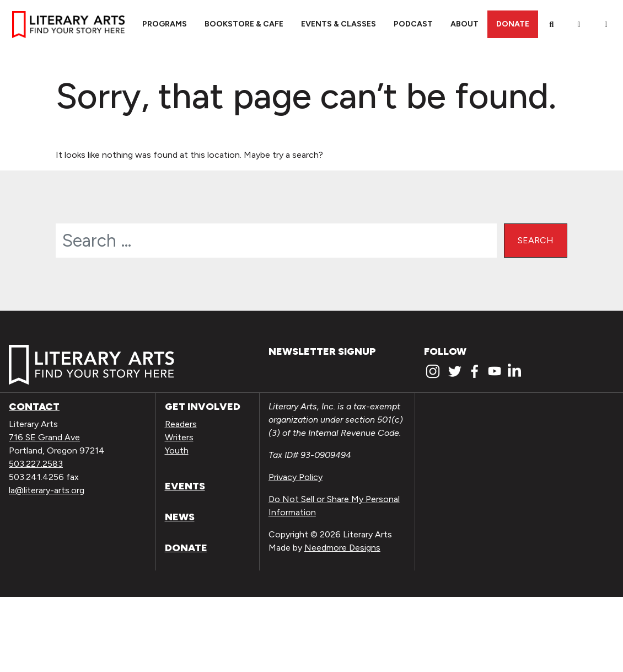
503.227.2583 (36, 464)
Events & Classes (339, 24)
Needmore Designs (342, 548)
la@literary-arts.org (47, 490)
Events (185, 486)
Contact (34, 407)
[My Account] (579, 24)
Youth (177, 450)
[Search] (552, 24)
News (180, 517)
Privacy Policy (296, 477)
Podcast (413, 24)
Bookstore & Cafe (244, 24)
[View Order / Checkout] (606, 24)
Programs (165, 24)
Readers (181, 424)
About (464, 24)
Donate (513, 24)
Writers (179, 437)
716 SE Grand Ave (44, 437)
